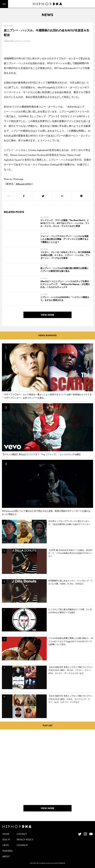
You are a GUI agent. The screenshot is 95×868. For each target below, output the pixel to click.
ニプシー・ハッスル (22, 41)
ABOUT (6, 856)
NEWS (6, 845)
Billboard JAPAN (24, 184)
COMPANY (22, 845)
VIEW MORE (47, 315)
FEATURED (7, 851)
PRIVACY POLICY (25, 840)
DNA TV (6, 840)
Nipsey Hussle (9, 41)
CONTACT (22, 834)
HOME (6, 834)
